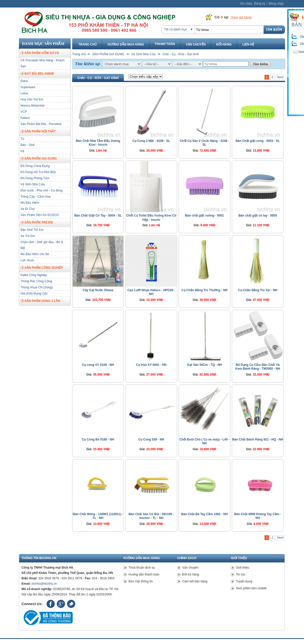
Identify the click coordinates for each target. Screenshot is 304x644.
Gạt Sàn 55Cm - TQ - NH (204, 365)
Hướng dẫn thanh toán (144, 574)
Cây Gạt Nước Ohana (98, 290)
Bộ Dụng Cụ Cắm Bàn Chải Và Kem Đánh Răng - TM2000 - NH (258, 367)
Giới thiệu (242, 568)
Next (280, 77)
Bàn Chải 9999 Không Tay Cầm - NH (258, 516)
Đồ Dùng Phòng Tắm (35, 178)
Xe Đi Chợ (28, 209)
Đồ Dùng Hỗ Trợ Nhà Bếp (38, 172)
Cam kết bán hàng (195, 581)
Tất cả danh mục (176, 29)
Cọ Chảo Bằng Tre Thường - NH (204, 290)
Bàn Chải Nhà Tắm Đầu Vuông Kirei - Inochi (98, 143)
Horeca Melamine (32, 106)
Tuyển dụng (244, 581)
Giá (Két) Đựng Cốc (34, 293)
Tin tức (241, 574)
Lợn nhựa (27, 260)
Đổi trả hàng (191, 574)
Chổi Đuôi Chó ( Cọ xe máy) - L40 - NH (204, 441)
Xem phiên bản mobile (251, 588)
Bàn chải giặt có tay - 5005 (258, 216)
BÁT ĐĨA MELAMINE (37, 74)
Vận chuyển (196, 44)
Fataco (25, 118)
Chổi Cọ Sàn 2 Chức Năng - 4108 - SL (205, 143)
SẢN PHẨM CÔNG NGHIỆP (42, 268)
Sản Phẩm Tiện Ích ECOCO (40, 215)
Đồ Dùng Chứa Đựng (35, 166)
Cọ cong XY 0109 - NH (98, 365)
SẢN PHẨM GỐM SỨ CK (40, 53)
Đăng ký (260, 4)
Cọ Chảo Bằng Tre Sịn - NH (258, 290)
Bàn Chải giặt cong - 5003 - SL (258, 141)
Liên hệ (248, 44)
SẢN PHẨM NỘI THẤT (38, 132)
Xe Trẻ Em (28, 236)
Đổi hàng (224, 44)
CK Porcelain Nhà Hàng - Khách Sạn (42, 63)
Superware (28, 87)
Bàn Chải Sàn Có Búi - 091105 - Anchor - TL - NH (151, 516)
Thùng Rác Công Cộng (36, 281)
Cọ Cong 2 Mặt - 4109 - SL (151, 141)
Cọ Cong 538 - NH (151, 439)
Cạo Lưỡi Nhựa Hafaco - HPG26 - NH (151, 292)
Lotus (24, 93)
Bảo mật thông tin (141, 581)
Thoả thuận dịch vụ (142, 568)
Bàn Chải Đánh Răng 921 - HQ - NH (258, 439)
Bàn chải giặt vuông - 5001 (204, 216)
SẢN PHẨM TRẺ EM (37, 223)
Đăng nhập (276, 4)
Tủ (22, 139)
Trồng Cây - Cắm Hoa (36, 197)
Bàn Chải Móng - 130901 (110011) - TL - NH (98, 516)
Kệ (22, 151)
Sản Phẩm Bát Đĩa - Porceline (41, 124)
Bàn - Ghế (28, 145)
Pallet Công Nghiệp (34, 275)
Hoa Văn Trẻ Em (32, 99)
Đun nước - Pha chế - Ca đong (41, 190)
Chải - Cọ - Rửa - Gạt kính (181, 54)
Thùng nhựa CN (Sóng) (36, 287)
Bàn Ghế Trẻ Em (32, 230)
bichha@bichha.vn (44, 584)
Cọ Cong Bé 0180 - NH (98, 439)
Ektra (24, 81)
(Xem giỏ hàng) (241, 17)
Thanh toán (165, 44)
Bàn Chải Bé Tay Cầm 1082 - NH (204, 514)
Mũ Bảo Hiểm (30, 203)
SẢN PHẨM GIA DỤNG (39, 159)
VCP (24, 112)
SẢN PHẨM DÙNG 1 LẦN (40, 301)
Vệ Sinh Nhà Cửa (32, 184)
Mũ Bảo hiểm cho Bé (35, 254)
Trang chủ (88, 44)
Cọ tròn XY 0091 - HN (151, 365)
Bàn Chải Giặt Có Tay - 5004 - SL (98, 216)
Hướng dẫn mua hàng (126, 44)
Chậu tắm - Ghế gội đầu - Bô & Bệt (42, 245)
